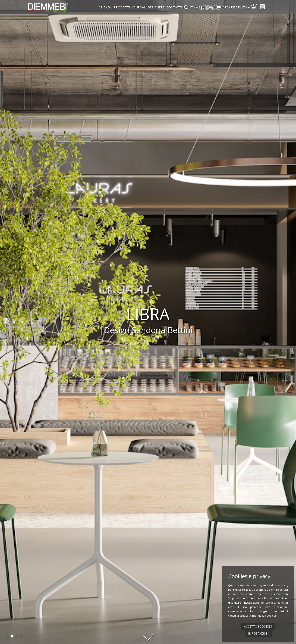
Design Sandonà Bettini (148, 330)
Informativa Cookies (264, 616)
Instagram (207, 7)
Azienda (105, 7)
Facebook (202, 7)
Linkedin (213, 7)
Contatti (174, 7)
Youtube (218, 7)
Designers (156, 7)
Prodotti (122, 7)
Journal (139, 7)
